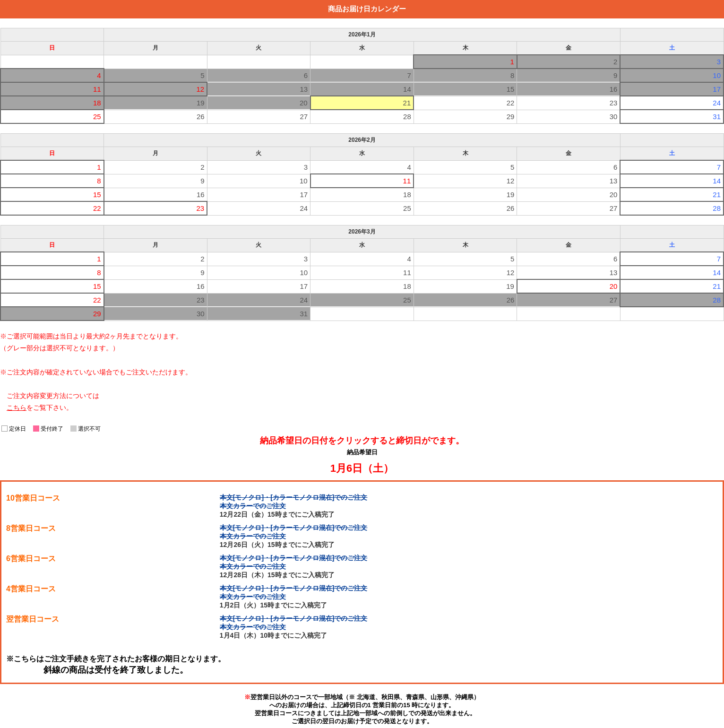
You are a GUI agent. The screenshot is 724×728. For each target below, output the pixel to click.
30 (614, 117)
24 (717, 103)
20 (614, 195)
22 (511, 103)
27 (304, 117)
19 (511, 195)
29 (511, 117)
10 (304, 181)
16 (201, 195)
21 (407, 103)
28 (407, 117)
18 (407, 195)
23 (614, 103)
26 (201, 117)
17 (304, 195)
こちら (17, 407)
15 (97, 195)
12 (511, 181)
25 (97, 117)
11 (407, 181)
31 (717, 117)
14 (717, 181)
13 (614, 181)
